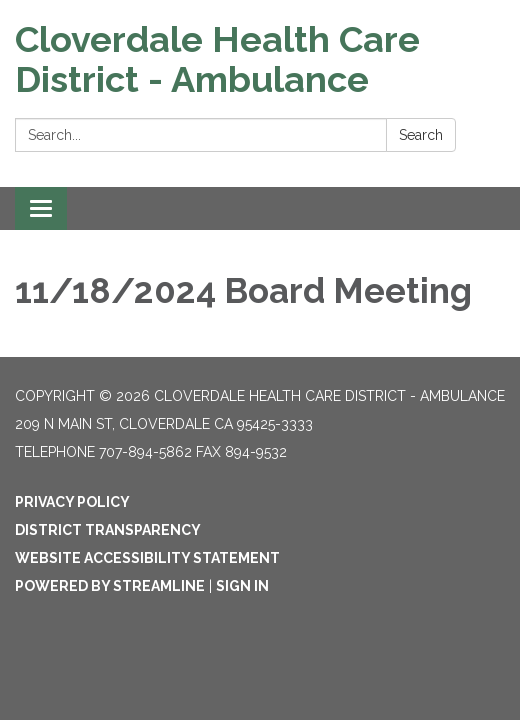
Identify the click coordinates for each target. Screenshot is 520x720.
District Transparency (108, 530)
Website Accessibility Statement (147, 558)
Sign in (242, 586)
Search (421, 135)
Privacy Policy (72, 502)
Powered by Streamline (110, 586)
